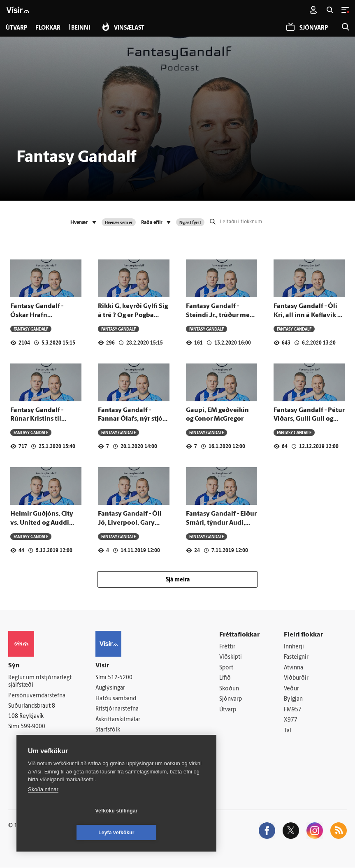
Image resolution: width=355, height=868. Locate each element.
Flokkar (48, 28)
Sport (226, 668)
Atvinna (294, 668)
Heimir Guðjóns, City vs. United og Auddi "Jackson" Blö (42, 523)
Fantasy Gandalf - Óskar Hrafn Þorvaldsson (37, 315)
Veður (291, 689)
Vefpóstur (108, 751)
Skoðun (229, 689)
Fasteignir (296, 657)
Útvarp (228, 710)
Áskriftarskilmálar (118, 720)
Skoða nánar (43, 811)
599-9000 (33, 727)
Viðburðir (296, 679)
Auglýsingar (110, 688)
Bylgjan (293, 700)
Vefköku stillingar (68, 833)
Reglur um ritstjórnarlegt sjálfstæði (40, 682)
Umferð (106, 741)
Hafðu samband (116, 699)
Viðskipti (231, 657)
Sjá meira (178, 580)
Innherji (294, 647)
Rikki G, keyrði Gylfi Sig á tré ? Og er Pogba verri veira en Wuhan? (133, 315)
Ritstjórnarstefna (117, 709)
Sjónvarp (231, 700)
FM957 (293, 710)
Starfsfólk (108, 730)
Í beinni (80, 28)
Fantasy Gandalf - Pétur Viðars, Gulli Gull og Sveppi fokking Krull (309, 419)
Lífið (225, 679)
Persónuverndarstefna (37, 696)
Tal (288, 731)
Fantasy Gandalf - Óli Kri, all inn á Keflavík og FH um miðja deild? (309, 315)
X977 (291, 721)
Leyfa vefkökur (165, 833)
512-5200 (120, 678)
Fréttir (227, 647)
